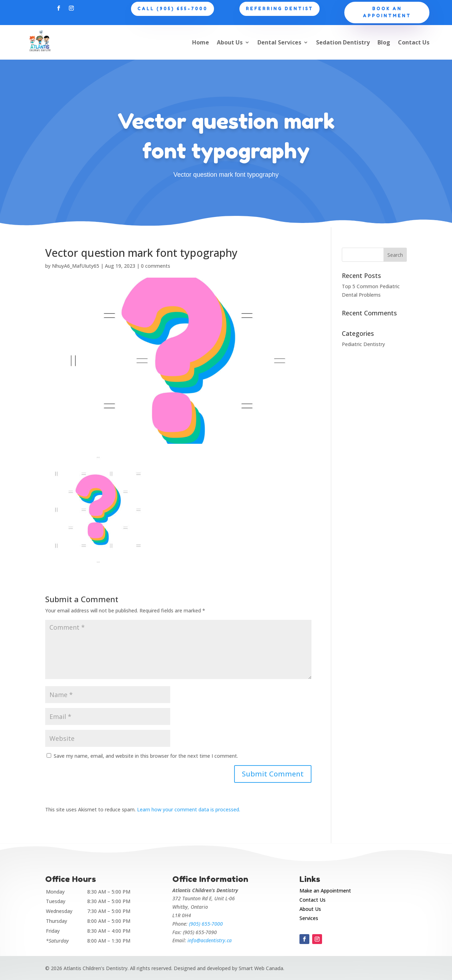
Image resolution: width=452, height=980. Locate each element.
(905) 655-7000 (206, 924)
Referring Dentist (279, 9)
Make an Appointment (325, 891)
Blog (384, 42)
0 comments (156, 266)
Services (309, 918)
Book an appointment (387, 12)
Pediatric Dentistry (363, 344)
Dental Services (279, 42)
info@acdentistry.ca (210, 940)
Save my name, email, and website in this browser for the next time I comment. (146, 756)
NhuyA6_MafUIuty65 (76, 266)
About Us (230, 42)
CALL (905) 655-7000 (173, 9)
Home (201, 42)
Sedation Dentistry (343, 42)
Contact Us (414, 42)
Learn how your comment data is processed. (189, 809)
